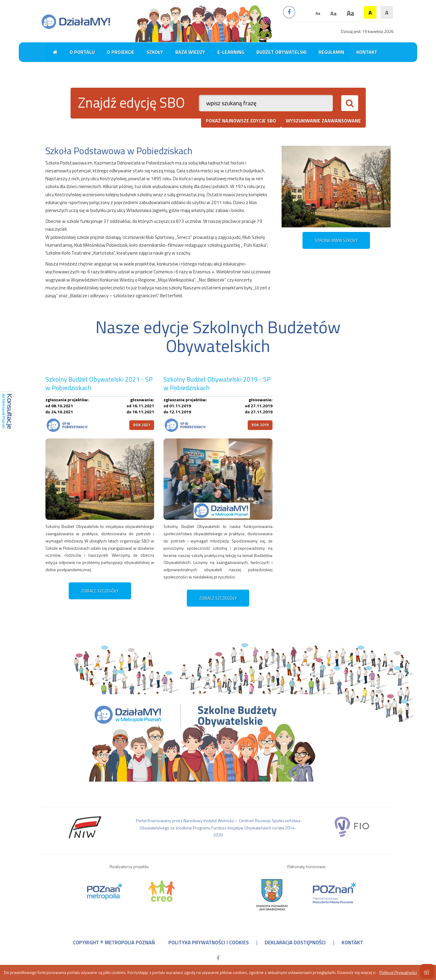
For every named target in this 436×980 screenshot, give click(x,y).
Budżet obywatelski (281, 52)
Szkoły (155, 52)
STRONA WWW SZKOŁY (336, 240)
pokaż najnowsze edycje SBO (241, 121)
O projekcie (121, 52)
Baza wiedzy (190, 52)
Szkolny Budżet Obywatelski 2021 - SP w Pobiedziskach (99, 384)
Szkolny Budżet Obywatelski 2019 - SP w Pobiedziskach (217, 384)
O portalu (82, 52)
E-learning (231, 52)
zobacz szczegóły (100, 591)
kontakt (352, 943)
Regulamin (331, 52)
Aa (318, 13)
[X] (426, 972)
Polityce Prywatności (398, 972)
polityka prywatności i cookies (209, 943)
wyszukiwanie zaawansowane (323, 121)
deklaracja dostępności (295, 943)
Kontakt (367, 52)
